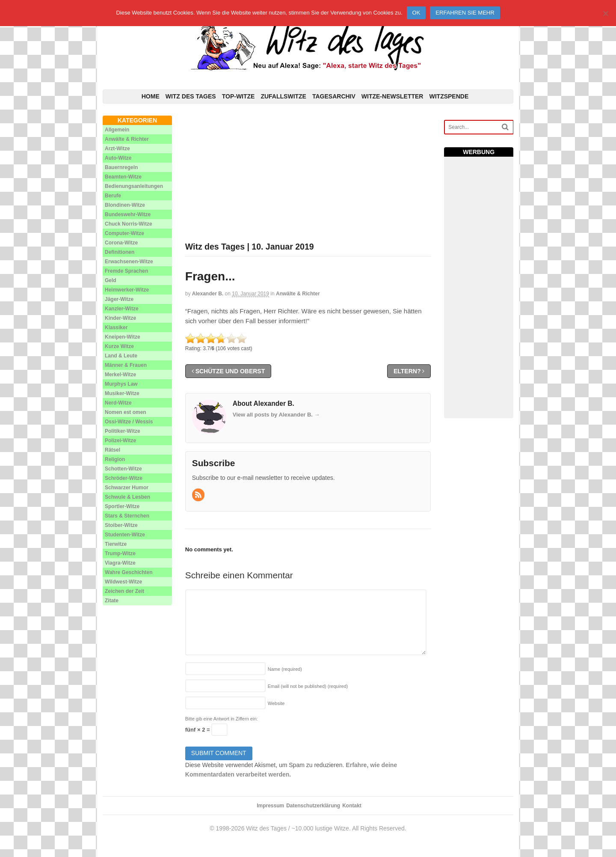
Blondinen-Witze (125, 205)
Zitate (112, 601)
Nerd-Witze (118, 403)
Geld (111, 280)
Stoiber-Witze (121, 525)
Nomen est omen (126, 412)
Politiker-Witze (123, 431)
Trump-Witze (120, 553)
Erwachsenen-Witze (129, 262)
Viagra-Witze (120, 563)
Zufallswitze (283, 96)
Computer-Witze (124, 233)
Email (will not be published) (308, 686)
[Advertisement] (308, 176)
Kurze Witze (119, 346)
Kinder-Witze (120, 318)
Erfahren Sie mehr (465, 13)
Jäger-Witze (119, 299)
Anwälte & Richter (298, 294)
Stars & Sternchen (127, 516)
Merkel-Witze (120, 375)
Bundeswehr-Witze (128, 214)
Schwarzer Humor (127, 488)
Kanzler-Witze (122, 309)
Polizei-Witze (120, 440)
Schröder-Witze (124, 478)
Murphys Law (121, 384)
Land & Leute (121, 356)
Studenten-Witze (125, 535)
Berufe (113, 196)
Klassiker (116, 327)
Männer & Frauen (126, 365)
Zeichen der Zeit (124, 591)
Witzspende (449, 96)
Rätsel (113, 450)
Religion (115, 459)
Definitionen (120, 252)
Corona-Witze (121, 243)
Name (285, 669)
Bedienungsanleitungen (134, 186)
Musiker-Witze (122, 393)
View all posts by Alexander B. (276, 415)
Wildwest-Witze (123, 582)
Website (276, 703)
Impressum (270, 806)
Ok (416, 13)
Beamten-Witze (123, 177)
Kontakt (352, 806)
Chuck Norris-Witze (129, 224)
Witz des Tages (191, 96)
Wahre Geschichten (129, 572)
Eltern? (409, 371)
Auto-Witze (118, 158)
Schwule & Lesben (127, 497)
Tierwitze (116, 544)
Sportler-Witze (122, 506)
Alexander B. (208, 294)
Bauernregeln (121, 167)
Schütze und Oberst (228, 371)
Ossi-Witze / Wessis (129, 422)
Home (151, 96)
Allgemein (117, 130)
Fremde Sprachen (126, 271)
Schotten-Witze (123, 469)
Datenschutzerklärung (313, 806)
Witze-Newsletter (392, 96)
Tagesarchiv (334, 96)
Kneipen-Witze (123, 337)
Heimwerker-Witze (127, 290)
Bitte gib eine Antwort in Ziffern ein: (222, 719)
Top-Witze (238, 96)
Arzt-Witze (117, 149)
